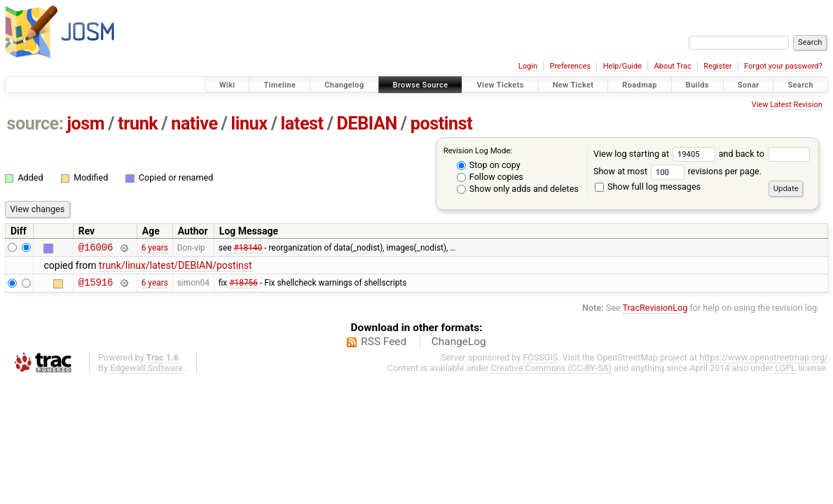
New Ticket (573, 85)
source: (35, 124)
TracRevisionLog (655, 312)
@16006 (96, 249)
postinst (441, 124)
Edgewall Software (146, 372)
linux (249, 124)
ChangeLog (459, 346)
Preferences (570, 66)
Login (528, 66)
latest (302, 124)
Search (800, 85)
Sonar (749, 85)
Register (717, 66)
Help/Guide (622, 66)
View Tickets (500, 85)
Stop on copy (489, 165)
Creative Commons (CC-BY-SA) (552, 372)
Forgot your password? (783, 66)
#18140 (248, 248)
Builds (697, 85)
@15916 (96, 286)
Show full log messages (648, 187)
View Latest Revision (787, 105)
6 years (155, 248)
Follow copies (490, 177)
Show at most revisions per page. (677, 171)
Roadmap (640, 85)
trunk (138, 124)
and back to (765, 154)
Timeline (280, 85)
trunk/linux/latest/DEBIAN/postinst (175, 267)
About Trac (673, 66)
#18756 (243, 286)
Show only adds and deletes (518, 189)
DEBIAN (367, 124)
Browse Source (421, 85)
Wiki (227, 85)
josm (85, 124)
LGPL (785, 372)
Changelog (344, 85)
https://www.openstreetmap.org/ (764, 362)
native (194, 124)
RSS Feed (384, 346)
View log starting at (656, 154)
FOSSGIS (540, 362)
